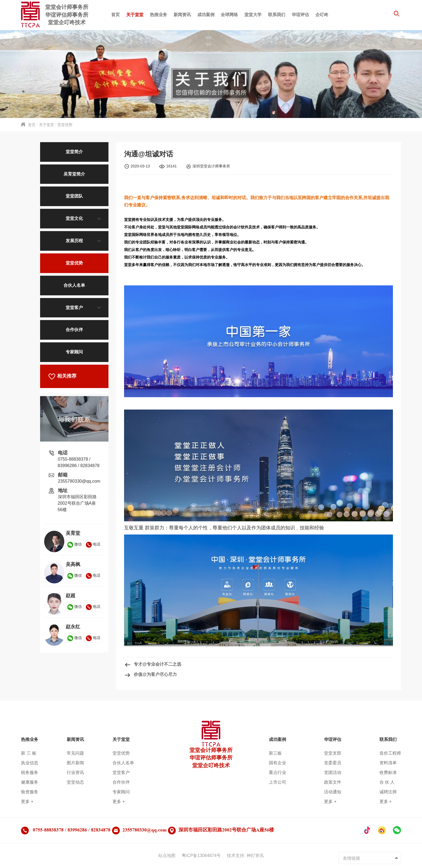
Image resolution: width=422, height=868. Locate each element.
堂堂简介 (74, 152)
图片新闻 (75, 763)
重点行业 (277, 772)
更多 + (27, 801)
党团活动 (333, 772)
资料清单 (388, 763)
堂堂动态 (75, 782)
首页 (115, 15)
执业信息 (30, 763)
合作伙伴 (74, 330)
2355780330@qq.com (79, 481)
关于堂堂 (135, 15)
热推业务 (159, 15)
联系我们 (277, 15)
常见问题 (75, 753)
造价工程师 (390, 753)
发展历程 (74, 241)
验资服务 (30, 792)
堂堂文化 (74, 218)
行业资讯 (75, 772)
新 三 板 (29, 753)
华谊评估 (300, 15)
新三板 (275, 753)
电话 (93, 544)
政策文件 (333, 782)
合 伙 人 (387, 782)
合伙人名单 (74, 285)
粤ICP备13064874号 (201, 856)
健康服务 (30, 782)
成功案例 (206, 15)
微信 (75, 544)
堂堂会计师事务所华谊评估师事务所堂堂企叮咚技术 (211, 749)
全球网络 (229, 15)
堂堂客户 (74, 308)
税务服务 (30, 772)
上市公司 (277, 782)
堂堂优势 (65, 125)
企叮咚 (322, 15)
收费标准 (388, 772)
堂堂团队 (74, 196)
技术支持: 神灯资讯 (245, 856)
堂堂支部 (333, 753)
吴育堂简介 (74, 174)
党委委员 (333, 763)
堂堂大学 (253, 15)
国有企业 (277, 763)
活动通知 (333, 792)
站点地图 (167, 856)
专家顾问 (74, 352)
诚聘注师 (388, 792)
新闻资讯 (182, 15)
